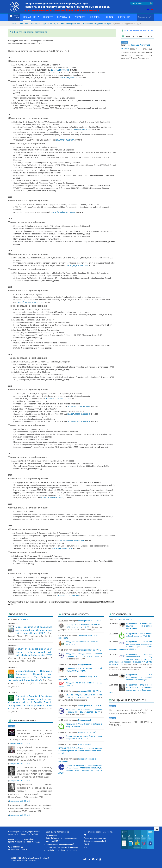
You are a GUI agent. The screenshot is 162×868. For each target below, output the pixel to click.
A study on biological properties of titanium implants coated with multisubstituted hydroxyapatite (34, 652)
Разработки (81, 17)
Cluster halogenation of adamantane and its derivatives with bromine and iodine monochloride (34, 630)
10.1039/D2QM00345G (69, 78)
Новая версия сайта (145, 17)
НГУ (85, 847)
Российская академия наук (95, 838)
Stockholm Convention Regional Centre (62, 850)
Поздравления (84, 664)
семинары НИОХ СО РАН (89, 621)
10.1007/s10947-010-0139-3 (52, 498)
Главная (27, 17)
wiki (85, 859)
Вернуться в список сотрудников (30, 32)
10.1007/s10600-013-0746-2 (79, 406)
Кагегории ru (24, 23)
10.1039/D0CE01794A (65, 140)
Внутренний (124, 17)
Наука (37, 17)
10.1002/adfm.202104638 (80, 130)
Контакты (96, 17)
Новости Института (86, 732)
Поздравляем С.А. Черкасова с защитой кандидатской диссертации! (139, 626)
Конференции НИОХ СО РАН (19, 744)
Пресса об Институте (139, 45)
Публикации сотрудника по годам (97, 23)
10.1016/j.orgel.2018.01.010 (77, 265)
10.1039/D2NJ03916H (60, 70)
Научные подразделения (71, 23)
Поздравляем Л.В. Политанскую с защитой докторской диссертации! (139, 677)
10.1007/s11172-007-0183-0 (68, 595)
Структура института (50, 23)
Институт (49, 17)
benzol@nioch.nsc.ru (19, 849)
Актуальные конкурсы (138, 31)
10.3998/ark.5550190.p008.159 (57, 399)
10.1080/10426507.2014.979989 (30, 302)
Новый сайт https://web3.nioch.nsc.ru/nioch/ (76, 10)
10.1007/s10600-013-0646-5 (79, 422)
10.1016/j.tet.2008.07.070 (62, 548)
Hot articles (22, 620)
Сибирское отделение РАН (95, 841)
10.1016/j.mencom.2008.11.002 (71, 541)
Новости (110, 17)
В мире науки (84, 744)
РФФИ (86, 844)
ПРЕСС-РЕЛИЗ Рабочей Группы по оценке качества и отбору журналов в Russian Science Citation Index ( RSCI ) (80, 751)
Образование (65, 17)
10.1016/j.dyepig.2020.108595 (63, 212)
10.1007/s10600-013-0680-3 (79, 414)
